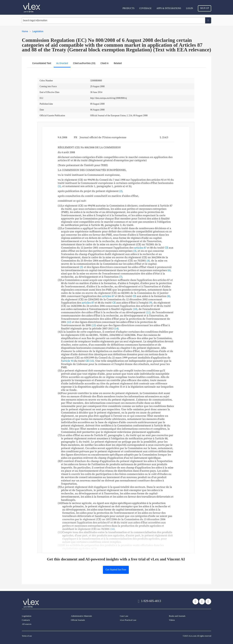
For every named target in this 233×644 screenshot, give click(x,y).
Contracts (26, 620)
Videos (172, 620)
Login (189, 8)
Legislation (27, 616)
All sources (27, 624)
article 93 (68, 361)
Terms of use (27, 636)
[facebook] (202, 601)
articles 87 (140, 248)
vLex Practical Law (128, 620)
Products (129, 8)
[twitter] (195, 601)
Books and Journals (177, 616)
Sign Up (205, 8)
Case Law (124, 616)
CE (166, 248)
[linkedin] (208, 601)
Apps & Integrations (169, 8)
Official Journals (78, 620)
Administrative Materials (81, 616)
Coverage (145, 8)
